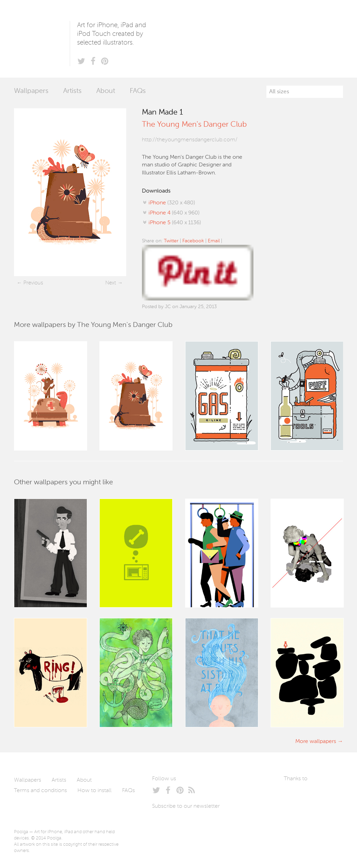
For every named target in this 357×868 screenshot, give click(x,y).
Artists (72, 91)
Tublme (301, 816)
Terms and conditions (40, 791)
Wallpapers (31, 91)
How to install (94, 791)
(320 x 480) (172, 203)
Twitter (171, 241)
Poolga (42, 39)
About (106, 91)
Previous (33, 283)
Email (214, 241)
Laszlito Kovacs (296, 795)
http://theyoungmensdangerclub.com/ (190, 140)
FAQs (138, 91)
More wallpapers (316, 742)
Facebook (193, 241)
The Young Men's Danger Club (194, 125)
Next (111, 283)
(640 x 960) (174, 213)
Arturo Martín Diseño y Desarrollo (320, 795)
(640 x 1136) (175, 223)
